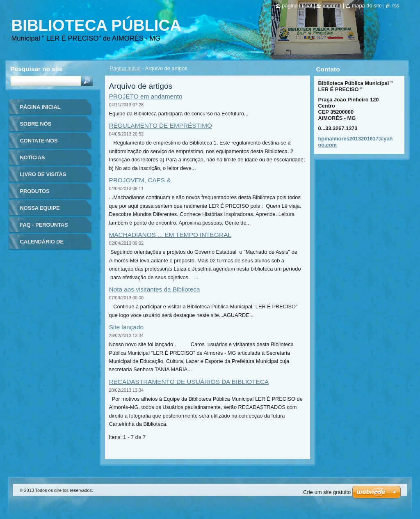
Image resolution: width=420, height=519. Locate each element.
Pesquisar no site (37, 69)
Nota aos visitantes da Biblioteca (155, 289)
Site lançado (127, 327)
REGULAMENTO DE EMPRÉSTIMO (161, 125)
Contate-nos (39, 141)
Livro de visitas (43, 174)
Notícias (33, 157)
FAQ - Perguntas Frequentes (44, 228)
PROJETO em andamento (146, 96)
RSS (396, 6)
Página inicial (125, 68)
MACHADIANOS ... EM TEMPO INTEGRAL (170, 235)
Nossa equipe (40, 208)
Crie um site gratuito (327, 492)
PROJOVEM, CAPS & (140, 180)
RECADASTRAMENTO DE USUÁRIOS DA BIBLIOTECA (189, 382)
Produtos (35, 191)
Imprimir (332, 6)
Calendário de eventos (42, 245)
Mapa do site (367, 6)
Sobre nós (36, 124)
